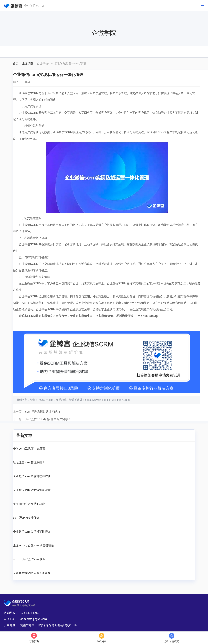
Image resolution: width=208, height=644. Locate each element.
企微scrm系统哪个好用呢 (29, 448)
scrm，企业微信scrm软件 (29, 559)
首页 (16, 63)
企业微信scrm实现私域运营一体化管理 (61, 63)
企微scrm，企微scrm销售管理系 (33, 545)
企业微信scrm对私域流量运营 (32, 489)
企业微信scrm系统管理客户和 (32, 476)
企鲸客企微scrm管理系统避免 (32, 572)
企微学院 (28, 63)
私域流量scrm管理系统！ (29, 462)
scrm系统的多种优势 (26, 517)
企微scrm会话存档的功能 (29, 503)
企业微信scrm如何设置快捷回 (32, 531)
